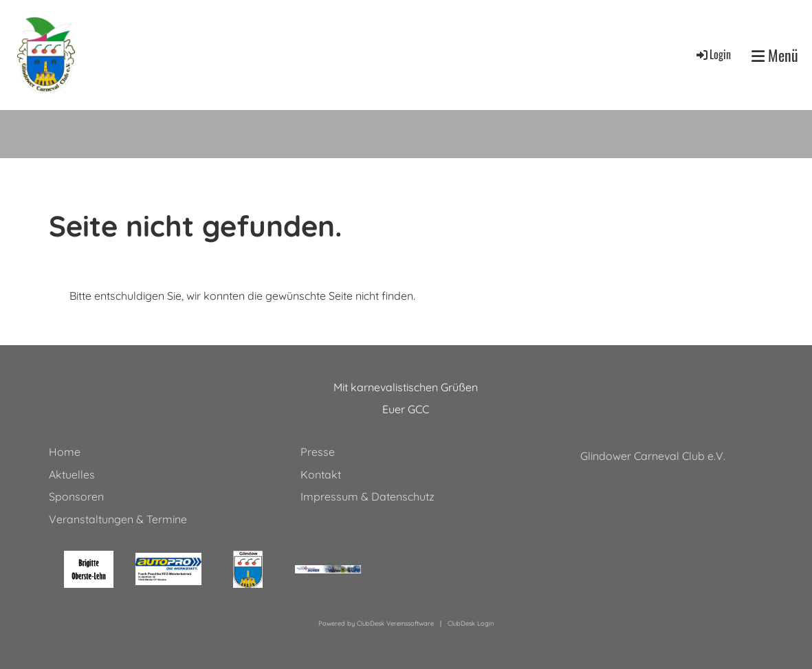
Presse (318, 452)
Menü (775, 55)
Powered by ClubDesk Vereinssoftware (376, 623)
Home (65, 452)
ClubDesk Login (471, 623)
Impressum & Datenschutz (367, 496)
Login (713, 54)
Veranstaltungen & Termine (118, 519)
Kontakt (321, 474)
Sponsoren (76, 496)
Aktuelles (72, 474)
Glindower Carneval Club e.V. (653, 456)
